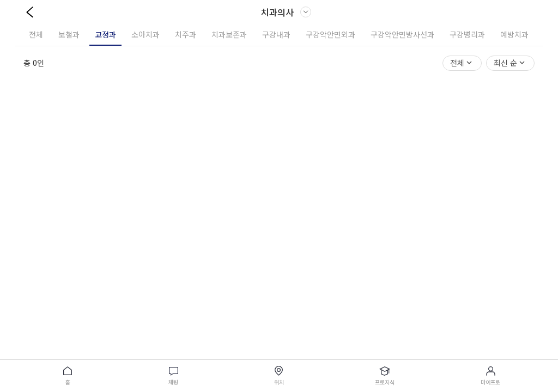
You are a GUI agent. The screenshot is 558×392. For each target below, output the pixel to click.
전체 (36, 34)
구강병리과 (467, 34)
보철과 (69, 34)
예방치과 (514, 34)
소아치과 (145, 34)
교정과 (105, 34)
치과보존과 (229, 34)
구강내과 (276, 34)
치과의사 (286, 12)
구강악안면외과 (330, 34)
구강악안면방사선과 (402, 34)
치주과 (186, 34)
